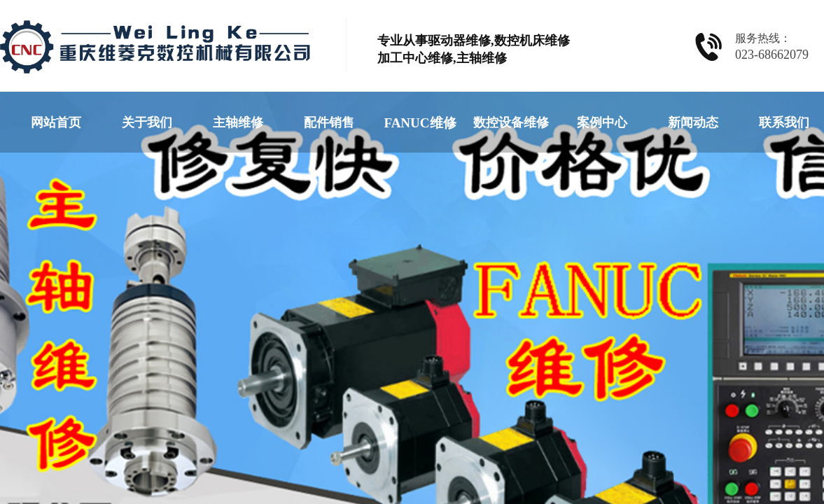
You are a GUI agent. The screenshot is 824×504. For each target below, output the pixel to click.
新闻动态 (693, 122)
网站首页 (56, 122)
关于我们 (147, 122)
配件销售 (329, 122)
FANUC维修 (420, 123)
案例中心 (602, 122)
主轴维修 (238, 122)
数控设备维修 (511, 122)
